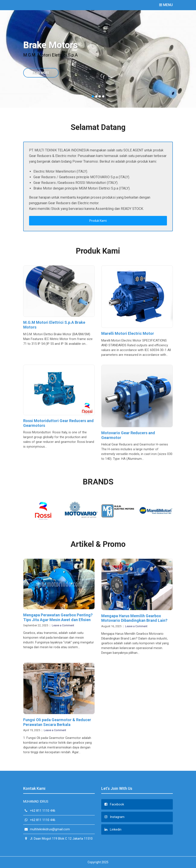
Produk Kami (98, 221)
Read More (41, 73)
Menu (166, 5)
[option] (98, 59)
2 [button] (96, 96)
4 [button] (103, 96)
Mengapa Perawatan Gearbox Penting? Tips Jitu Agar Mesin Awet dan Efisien (58, 617)
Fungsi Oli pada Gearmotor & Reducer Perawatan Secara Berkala (57, 722)
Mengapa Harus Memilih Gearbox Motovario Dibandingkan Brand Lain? (134, 618)
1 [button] (93, 96)
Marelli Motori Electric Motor (128, 333)
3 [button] (100, 96)
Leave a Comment (63, 625)
